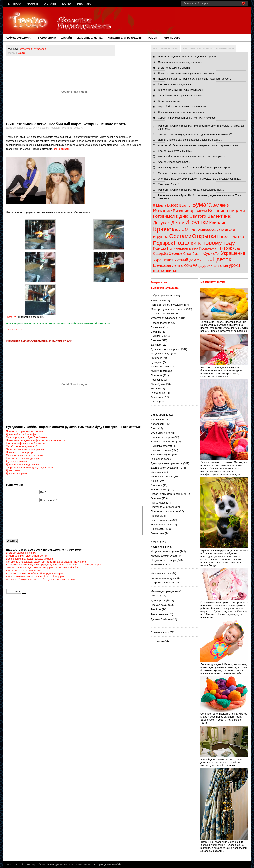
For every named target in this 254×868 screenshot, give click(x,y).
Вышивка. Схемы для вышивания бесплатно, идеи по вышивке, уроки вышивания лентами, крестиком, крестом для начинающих (224, 371)
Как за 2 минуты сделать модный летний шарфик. (35, 582)
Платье (237, 236)
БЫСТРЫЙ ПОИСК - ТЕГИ (197, 49)
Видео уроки (47, 37)
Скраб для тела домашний (22, 446)
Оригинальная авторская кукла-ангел (180, 62)
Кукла (180, 230)
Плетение (157, 375)
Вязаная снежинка (169, 101)
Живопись (157, 472)
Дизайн (67, 37)
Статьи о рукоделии (163, 314)
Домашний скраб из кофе (21, 434)
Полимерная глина (183, 248)
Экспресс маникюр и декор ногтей (26, 449)
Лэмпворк (156, 485)
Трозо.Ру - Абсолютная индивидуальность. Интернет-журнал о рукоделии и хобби (73, 865)
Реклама (84, 4)
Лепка (154, 481)
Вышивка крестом (161, 446)
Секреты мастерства (163, 582)
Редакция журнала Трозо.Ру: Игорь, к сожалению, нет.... (191, 190)
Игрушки (197, 222)
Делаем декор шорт (18, 473)
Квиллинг (219, 223)
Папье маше (158, 503)
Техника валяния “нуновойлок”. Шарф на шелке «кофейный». (42, 574)
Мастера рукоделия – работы (168, 309)
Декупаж (162, 223)
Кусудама (156, 362)
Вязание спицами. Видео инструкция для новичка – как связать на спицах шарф (53, 571)
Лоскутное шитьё (161, 367)
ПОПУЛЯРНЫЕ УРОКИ (165, 49)
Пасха (223, 236)
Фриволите (157, 397)
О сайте (50, 4)
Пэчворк (224, 248)
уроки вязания (215, 265)
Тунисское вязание (162, 524)
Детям (178, 223)
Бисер (173, 205)
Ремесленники (159, 614)
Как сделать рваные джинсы (23, 458)
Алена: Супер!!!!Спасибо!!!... (175, 162)
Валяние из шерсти (162, 437)
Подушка (160, 248)
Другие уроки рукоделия (165, 468)
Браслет (185, 205)
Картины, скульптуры (163, 578)
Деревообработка (161, 619)
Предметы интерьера (163, 560)
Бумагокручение (160, 433)
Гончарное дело (160, 459)
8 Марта (160, 205)
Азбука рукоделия (19, 37)
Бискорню (157, 327)
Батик (154, 428)
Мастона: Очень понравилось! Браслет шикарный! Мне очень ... (196, 173)
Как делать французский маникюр (26, 443)
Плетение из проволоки (165, 511)
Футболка (204, 260)
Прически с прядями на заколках (25, 431)
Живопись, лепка (90, 37)
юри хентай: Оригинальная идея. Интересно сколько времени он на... (199, 145)
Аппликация (158, 420)
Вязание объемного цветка (174, 68)
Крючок (164, 229)
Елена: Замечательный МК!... (175, 151)
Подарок (163, 243)
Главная (15, 4)
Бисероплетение (161, 323)
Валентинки (158, 300)
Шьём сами (157, 529)
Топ (218, 254)
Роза (236, 249)
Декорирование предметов (167, 463)
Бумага (202, 204)
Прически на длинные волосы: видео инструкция (187, 57)
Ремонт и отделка (161, 520)
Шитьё (155, 402)
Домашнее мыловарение (166, 349)
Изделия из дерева (162, 476)
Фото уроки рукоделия (33, 49)
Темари (155, 388)
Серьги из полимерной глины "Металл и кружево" (187, 118)
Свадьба (160, 254)
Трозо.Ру (11, 317)
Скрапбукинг (193, 254)
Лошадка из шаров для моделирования (181, 112)
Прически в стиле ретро (20, 452)
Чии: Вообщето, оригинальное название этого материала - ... (194, 156)
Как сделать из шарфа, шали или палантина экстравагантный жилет (46, 568)
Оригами (180, 236)
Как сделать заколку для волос (176, 84)
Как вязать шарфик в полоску (23, 577)
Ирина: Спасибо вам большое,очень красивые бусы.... (190, 140)
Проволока (208, 249)
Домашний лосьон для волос (23, 464)
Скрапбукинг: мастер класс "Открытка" (181, 95)
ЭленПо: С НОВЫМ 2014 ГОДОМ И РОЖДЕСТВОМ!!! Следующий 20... (200, 179)
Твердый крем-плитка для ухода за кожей (30, 467)
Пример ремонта (161, 605)
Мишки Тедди (159, 371)
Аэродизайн (158, 424)
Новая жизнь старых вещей (167, 494)
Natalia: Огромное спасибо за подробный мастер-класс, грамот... (196, 168)
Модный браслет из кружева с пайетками (182, 107)
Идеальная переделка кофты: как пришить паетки (35, 440)
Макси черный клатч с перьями (24, 455)
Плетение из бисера (163, 507)
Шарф (22, 53)
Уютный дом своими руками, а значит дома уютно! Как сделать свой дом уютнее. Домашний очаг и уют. (224, 761)
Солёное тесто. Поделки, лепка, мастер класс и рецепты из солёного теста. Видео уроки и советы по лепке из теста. (224, 717)
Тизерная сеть (14, 329)
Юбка (188, 266)
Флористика (158, 393)
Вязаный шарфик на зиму (21, 559)
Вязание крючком (190, 211)
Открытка (204, 236)
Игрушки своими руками (165, 551)
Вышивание (158, 336)
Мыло (191, 230)
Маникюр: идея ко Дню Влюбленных (27, 437)
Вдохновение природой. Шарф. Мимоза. (30, 565)
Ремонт (153, 37)
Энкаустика (158, 533)
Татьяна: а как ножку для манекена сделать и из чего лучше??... (196, 134)
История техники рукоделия (167, 305)
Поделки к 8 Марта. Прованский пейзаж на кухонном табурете (195, 79)
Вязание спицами (227, 211)
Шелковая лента (168, 265)
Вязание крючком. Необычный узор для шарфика (35, 579)
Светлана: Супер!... (169, 184)
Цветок (222, 259)
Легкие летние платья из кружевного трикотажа (186, 73)
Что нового (172, 37)
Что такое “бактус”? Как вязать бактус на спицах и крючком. (41, 585)
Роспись (156, 380)
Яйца (197, 265)
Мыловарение (209, 230)
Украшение (233, 253)
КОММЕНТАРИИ (225, 49)
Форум (33, 4)
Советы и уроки (160, 632)
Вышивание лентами (163, 441)
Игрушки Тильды (161, 353)
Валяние (221, 205)
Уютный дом (185, 260)
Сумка (209, 253)
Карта (67, 4)
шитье (172, 271)
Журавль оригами (16, 461)
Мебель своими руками (165, 556)
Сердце (175, 253)
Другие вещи (158, 547)
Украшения (163, 260)
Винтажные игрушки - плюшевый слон (180, 90)
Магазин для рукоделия (125, 37)
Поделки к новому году (204, 243)
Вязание (163, 211)
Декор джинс (13, 470)
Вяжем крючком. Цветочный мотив (26, 562)
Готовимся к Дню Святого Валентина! (192, 216)
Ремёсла (156, 609)
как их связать (61, 149)
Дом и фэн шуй (160, 601)
